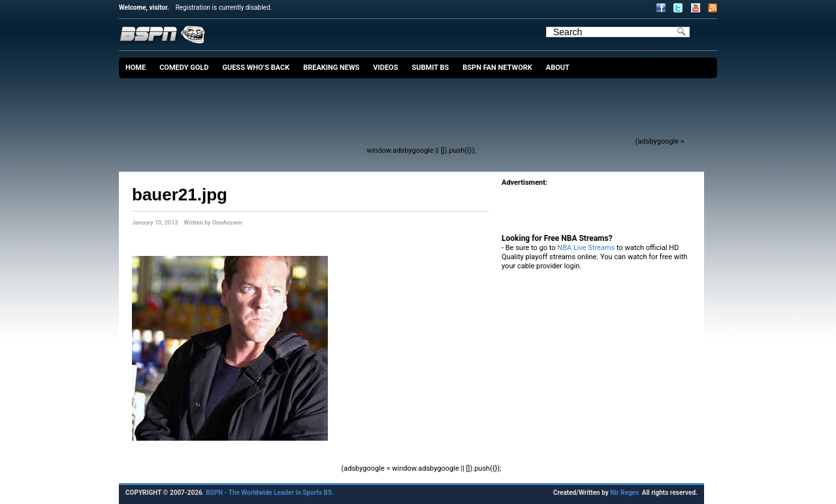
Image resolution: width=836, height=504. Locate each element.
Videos (385, 68)
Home (136, 68)
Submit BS (430, 68)
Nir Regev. (626, 493)
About (558, 68)
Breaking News (331, 68)
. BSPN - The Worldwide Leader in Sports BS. (268, 493)
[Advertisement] (396, 114)
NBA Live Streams (586, 248)
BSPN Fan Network (497, 68)
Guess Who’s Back (256, 68)
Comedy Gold (184, 68)
